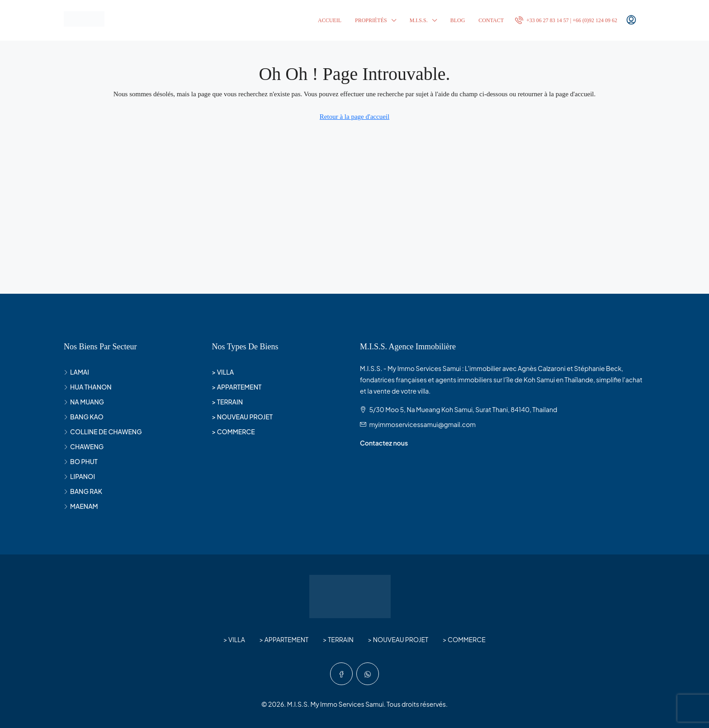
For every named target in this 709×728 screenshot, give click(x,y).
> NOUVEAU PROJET (243, 417)
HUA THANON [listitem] (88, 387)
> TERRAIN (228, 402)
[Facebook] (341, 674)
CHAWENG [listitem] (84, 446)
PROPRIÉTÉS (371, 20)
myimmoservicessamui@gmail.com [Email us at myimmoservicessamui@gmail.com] (422, 424)
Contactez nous (384, 443)
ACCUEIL (330, 20)
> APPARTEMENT (237, 387)
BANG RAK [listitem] (83, 491)
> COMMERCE (234, 432)
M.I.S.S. (419, 20)
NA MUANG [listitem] (84, 402)
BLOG (458, 20)
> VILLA (223, 372)
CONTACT (491, 20)
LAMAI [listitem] (76, 372)
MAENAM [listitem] (81, 506)
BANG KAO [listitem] (84, 417)
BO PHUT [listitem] (81, 461)
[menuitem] (566, 20)
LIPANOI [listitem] (79, 476)
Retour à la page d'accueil (354, 117)
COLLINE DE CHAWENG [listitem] (103, 432)
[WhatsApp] (368, 674)
